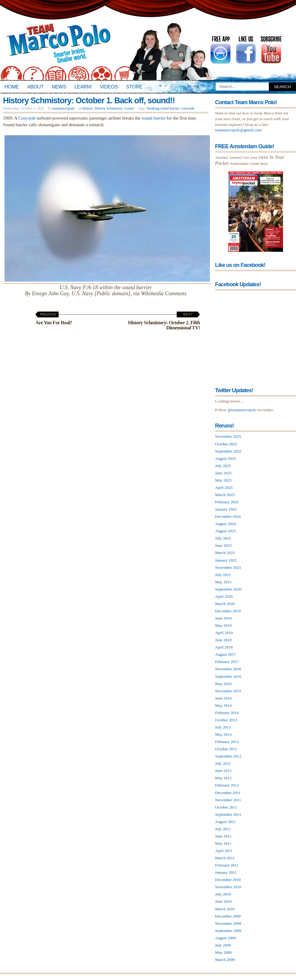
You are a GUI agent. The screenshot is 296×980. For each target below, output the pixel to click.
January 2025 (226, 509)
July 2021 (223, 575)
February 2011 (227, 865)
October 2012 (226, 749)
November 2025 (228, 436)
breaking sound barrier (163, 108)
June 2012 (223, 771)
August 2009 (225, 938)
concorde (188, 108)
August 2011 (225, 822)
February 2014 (227, 713)
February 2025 (227, 502)
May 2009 (223, 952)
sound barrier (154, 118)
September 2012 (228, 756)
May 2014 (223, 705)
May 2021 (223, 582)
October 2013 (226, 720)
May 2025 (223, 480)
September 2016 (228, 676)
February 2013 (227, 742)
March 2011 (225, 858)
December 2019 (228, 611)
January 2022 (226, 560)
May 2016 (223, 684)
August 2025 (225, 458)
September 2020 (228, 589)
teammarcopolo (63, 108)
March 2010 (225, 909)
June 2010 (223, 901)
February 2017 (227, 662)
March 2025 (225, 495)
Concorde (27, 118)
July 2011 (223, 829)
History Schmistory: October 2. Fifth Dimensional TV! (164, 322)
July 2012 (223, 763)
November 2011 (228, 800)
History (88, 108)
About (35, 87)
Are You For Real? (54, 319)
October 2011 (226, 807)
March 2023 (225, 553)
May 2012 (223, 778)
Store (134, 87)
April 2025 (224, 487)
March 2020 (225, 604)
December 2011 (228, 793)
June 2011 (223, 836)
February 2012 (227, 785)
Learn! (83, 87)
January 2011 (226, 872)
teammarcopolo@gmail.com (238, 130)
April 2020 (224, 596)
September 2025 (228, 451)
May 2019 (223, 625)
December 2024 (228, 516)
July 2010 (223, 894)
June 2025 (223, 473)
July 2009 (223, 945)
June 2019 (223, 618)
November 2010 (228, 887)
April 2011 (224, 851)
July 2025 (223, 466)
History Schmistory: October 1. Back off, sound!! (89, 101)
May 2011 (223, 843)
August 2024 (225, 524)
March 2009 (225, 960)
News (59, 87)
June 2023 (223, 545)
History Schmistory (109, 108)
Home (12, 87)
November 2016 (228, 669)
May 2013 (223, 734)
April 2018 (224, 647)
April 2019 (224, 633)
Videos (109, 87)
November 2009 (228, 923)
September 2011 (228, 814)
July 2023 (223, 538)
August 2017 (225, 654)
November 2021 (228, 567)
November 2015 (228, 691)
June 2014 (223, 698)
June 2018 (223, 640)
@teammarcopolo (242, 410)
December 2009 (228, 916)
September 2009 (228, 931)
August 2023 (225, 531)
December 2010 (228, 880)
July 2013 (223, 727)
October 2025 (226, 444)
